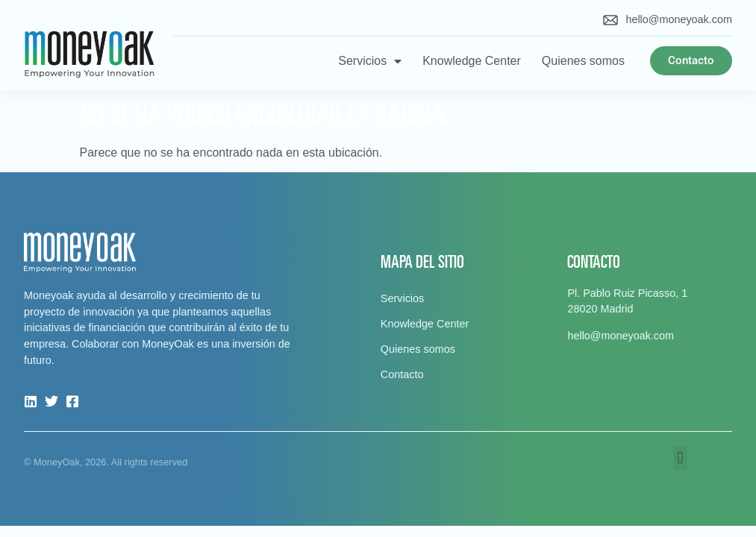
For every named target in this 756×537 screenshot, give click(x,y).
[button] (680, 458)
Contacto (402, 374)
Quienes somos (583, 61)
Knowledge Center (472, 61)
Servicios (370, 61)
